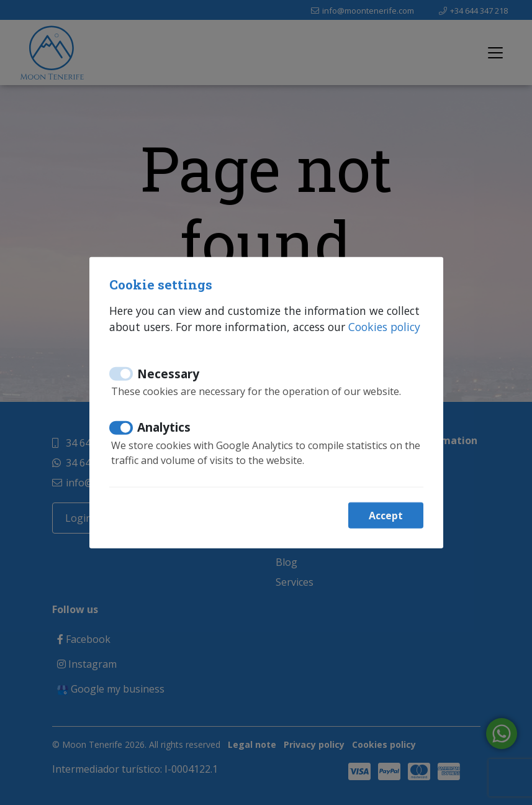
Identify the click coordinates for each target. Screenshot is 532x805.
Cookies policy (384, 327)
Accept (386, 515)
